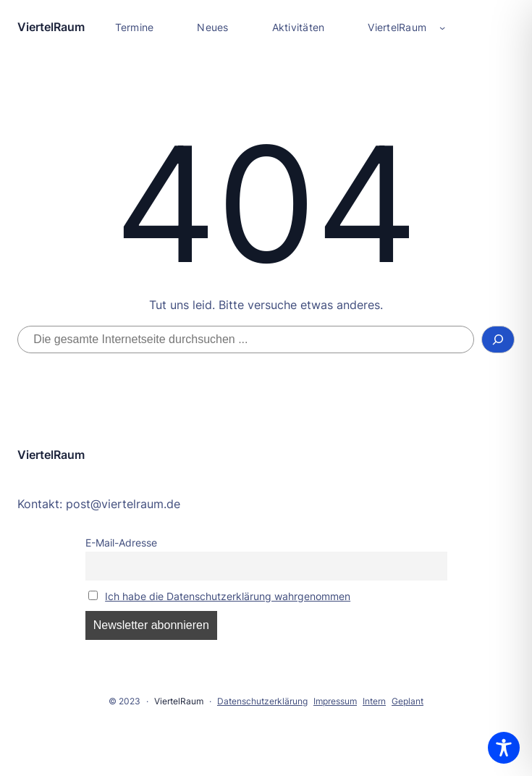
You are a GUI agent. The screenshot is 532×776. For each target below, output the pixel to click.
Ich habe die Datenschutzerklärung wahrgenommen (228, 596)
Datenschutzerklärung (262, 701)
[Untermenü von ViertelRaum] (442, 28)
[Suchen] (498, 339)
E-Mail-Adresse (121, 543)
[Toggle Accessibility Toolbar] (504, 748)
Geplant (408, 701)
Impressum (335, 701)
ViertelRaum (51, 27)
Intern (374, 701)
